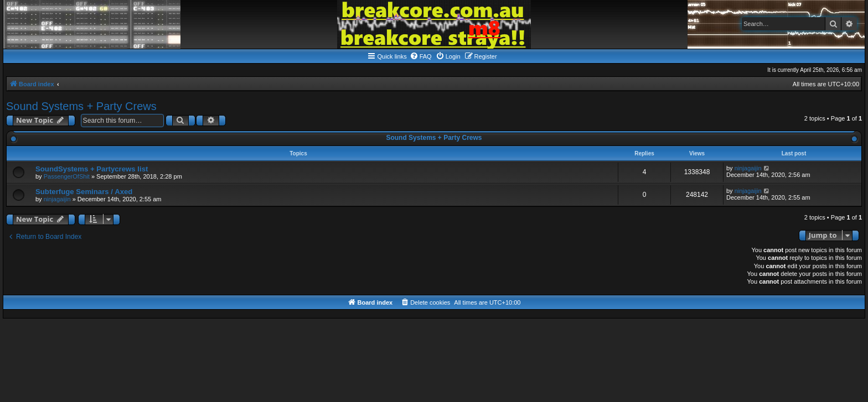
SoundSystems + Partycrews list (92, 169)
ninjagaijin (748, 168)
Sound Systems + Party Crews (81, 106)
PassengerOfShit (67, 176)
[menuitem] (421, 56)
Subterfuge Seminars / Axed (84, 192)
